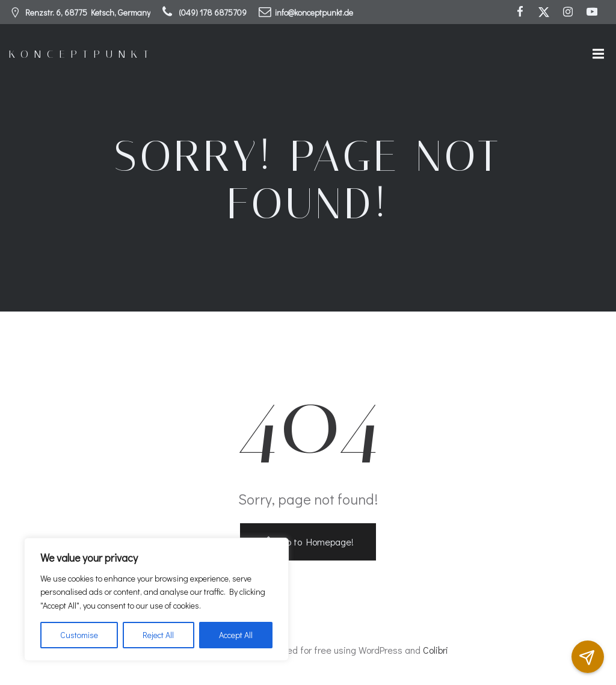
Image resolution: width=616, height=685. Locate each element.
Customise (79, 635)
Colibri (436, 650)
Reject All (158, 635)
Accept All (236, 635)
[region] (156, 599)
